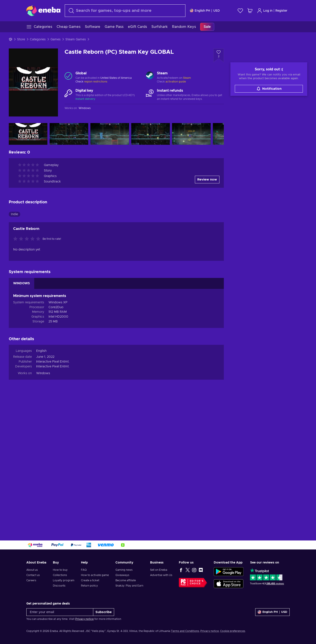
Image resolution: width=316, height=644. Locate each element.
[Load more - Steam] (150, 76)
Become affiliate (126, 580)
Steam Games (76, 39)
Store (21, 39)
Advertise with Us (161, 575)
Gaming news (124, 570)
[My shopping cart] (250, 11)
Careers (31, 580)
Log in (265, 11)
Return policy (89, 586)
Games (56, 39)
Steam (187, 78)
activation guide (176, 82)
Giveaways (122, 575)
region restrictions (96, 82)
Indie (14, 344)
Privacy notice (84, 619)
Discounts (59, 586)
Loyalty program (64, 580)
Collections (60, 575)
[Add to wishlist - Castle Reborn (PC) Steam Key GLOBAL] (219, 55)
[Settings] (205, 11)
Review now (207, 310)
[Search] (125, 11)
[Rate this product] (28, 369)
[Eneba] (43, 11)
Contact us (33, 575)
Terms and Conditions (185, 631)
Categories (38, 39)
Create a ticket (90, 580)
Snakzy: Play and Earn (129, 586)
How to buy (60, 570)
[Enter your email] (60, 612)
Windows (43, 503)
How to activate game (95, 575)
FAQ (84, 570)
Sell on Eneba (159, 570)
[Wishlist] (240, 11)
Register (281, 11)
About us (32, 570)
